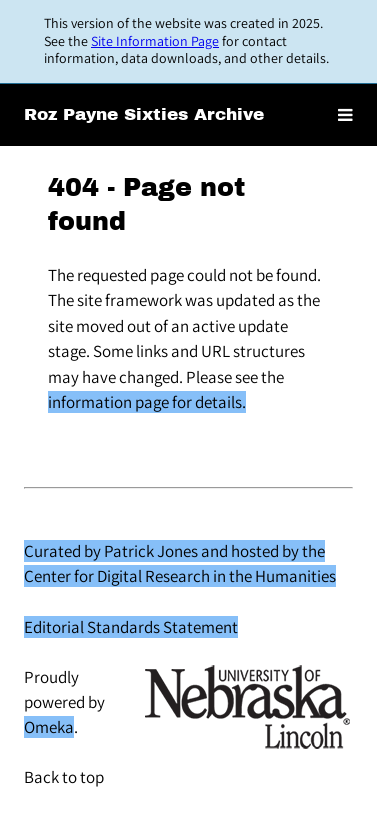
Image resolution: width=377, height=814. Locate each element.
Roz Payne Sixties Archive (144, 114)
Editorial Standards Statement (131, 627)
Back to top (64, 777)
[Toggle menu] (345, 115)
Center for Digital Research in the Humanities (180, 576)
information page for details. (147, 402)
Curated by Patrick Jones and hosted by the (174, 551)
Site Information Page (155, 41)
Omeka (49, 727)
